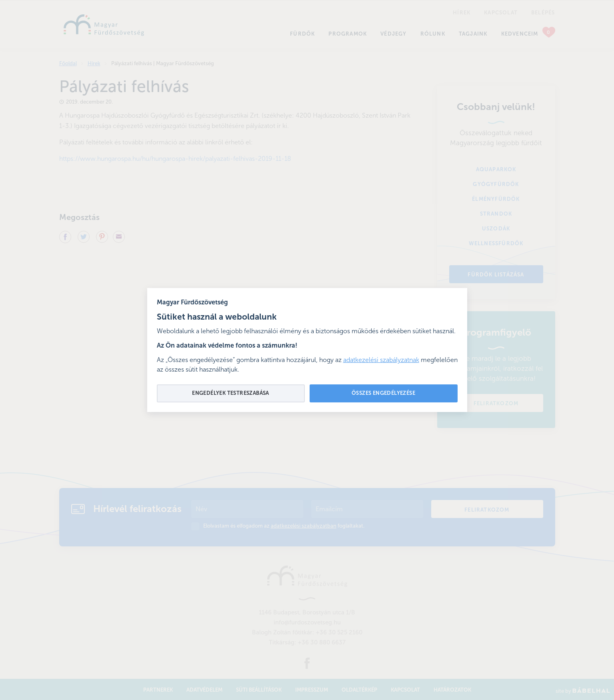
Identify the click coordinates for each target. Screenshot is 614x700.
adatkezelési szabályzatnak (381, 360)
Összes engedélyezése (383, 393)
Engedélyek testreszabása (231, 393)
